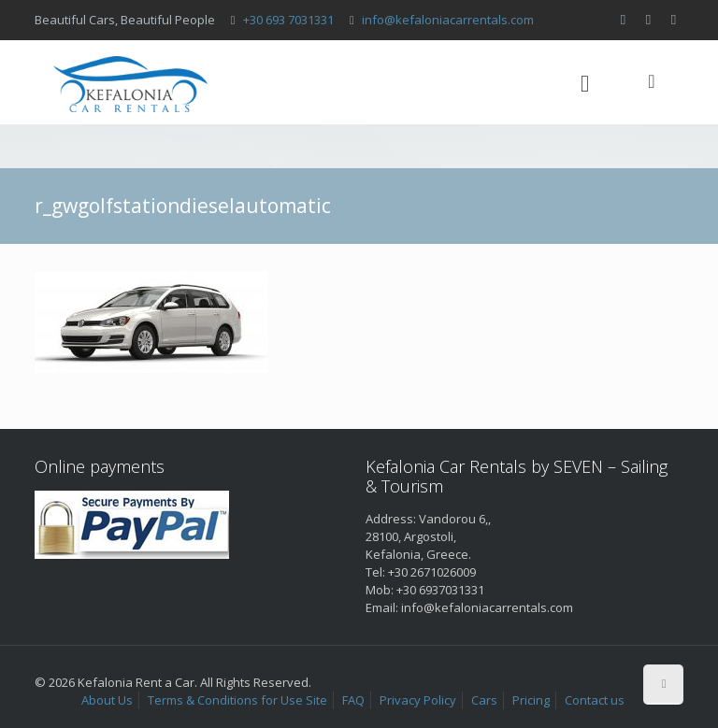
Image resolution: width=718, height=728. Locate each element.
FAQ (353, 700)
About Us (107, 700)
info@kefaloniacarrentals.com (448, 20)
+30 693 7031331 (288, 20)
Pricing (531, 700)
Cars (484, 700)
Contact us (595, 700)
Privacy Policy (418, 700)
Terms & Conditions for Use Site (237, 700)
